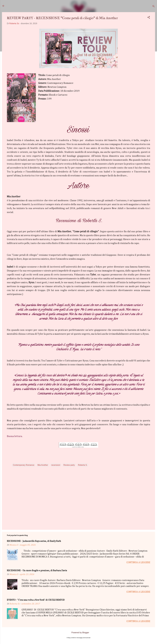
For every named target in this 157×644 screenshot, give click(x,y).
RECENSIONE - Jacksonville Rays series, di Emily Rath (34, 541)
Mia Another (43, 465)
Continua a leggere (138, 563)
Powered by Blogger (79, 633)
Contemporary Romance (24, 465)
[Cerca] (154, 7)
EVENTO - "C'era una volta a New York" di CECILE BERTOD (36, 600)
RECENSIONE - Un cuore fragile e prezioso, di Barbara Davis (37, 571)
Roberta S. (83, 465)
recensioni (56, 465)
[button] (149, 18)
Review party (69, 465)
